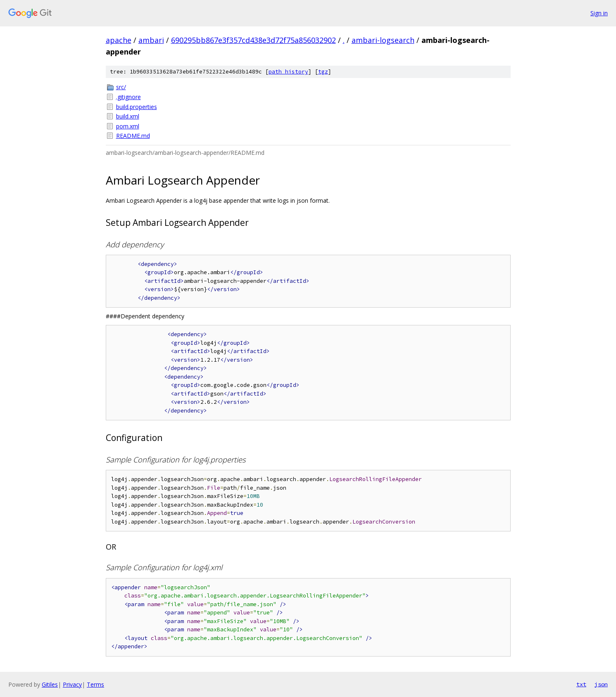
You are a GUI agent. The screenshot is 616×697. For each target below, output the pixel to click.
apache (119, 40)
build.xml (128, 116)
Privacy (72, 684)
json (601, 684)
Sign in (599, 13)
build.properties (137, 107)
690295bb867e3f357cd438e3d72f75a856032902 (253, 40)
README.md (133, 136)
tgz (323, 72)
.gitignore (128, 97)
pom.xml (128, 126)
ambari (151, 40)
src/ (121, 87)
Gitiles (50, 684)
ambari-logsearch (383, 40)
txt (581, 684)
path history (288, 72)
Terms (95, 684)
